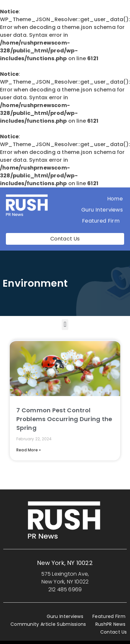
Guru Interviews (102, 210)
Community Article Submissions (48, 624)
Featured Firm (102, 221)
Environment (35, 283)
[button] (65, 325)
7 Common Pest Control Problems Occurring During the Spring (64, 419)
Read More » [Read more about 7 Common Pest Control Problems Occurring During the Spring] (29, 450)
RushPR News (110, 624)
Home (115, 199)
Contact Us (114, 632)
